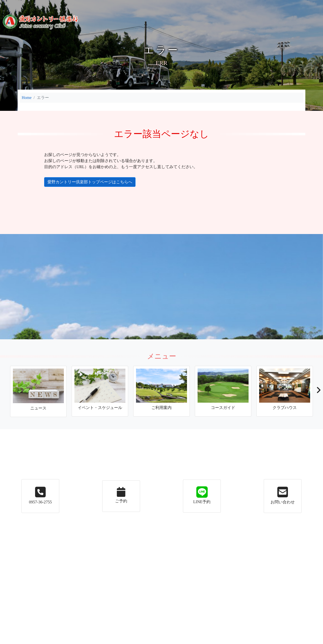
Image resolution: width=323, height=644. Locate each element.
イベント (94, 5)
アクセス (212, 5)
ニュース (70, 5)
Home (27, 98)
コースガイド (181, 5)
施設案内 (150, 5)
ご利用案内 (121, 5)
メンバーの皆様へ (245, 5)
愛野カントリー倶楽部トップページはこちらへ (86, 182)
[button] (318, 392)
